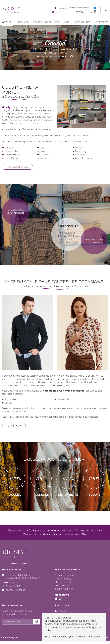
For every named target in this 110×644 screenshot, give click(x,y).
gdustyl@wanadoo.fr (55, 12)
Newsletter (79, 12)
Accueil (8, 24)
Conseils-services (46, 24)
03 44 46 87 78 (58, 9)
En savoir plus (78, 637)
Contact (102, 24)
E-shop (23, 24)
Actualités (82, 24)
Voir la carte (13, 585)
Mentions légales (10, 640)
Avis (67, 24)
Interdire (94, 637)
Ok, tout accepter (55, 637)
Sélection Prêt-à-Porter (20, 169)
